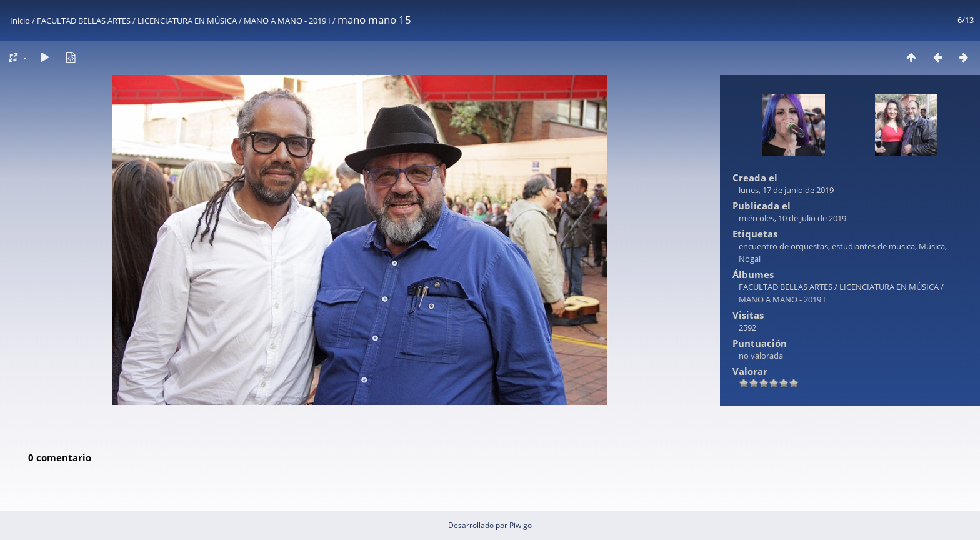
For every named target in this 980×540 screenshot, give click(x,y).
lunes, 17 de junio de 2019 (786, 190)
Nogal (750, 259)
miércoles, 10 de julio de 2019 (792, 218)
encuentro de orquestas (783, 246)
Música (932, 246)
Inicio (20, 21)
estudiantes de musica (873, 246)
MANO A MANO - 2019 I (287, 21)
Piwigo (521, 525)
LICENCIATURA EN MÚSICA (187, 21)
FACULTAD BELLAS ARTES (84, 21)
